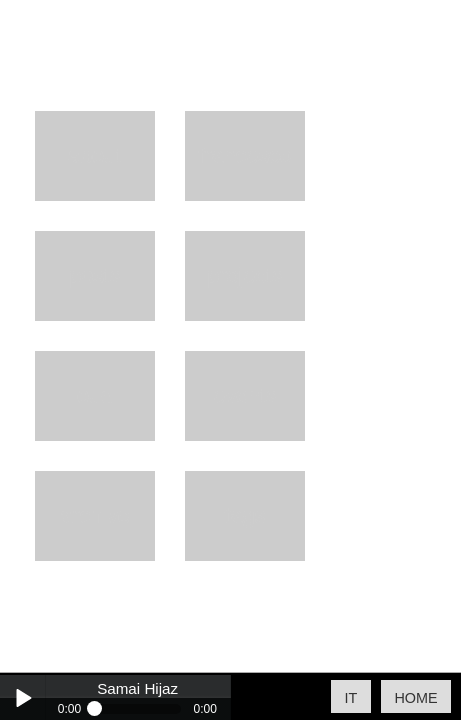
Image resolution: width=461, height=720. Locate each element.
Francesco (245, 155)
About (95, 155)
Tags (245, 515)
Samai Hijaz (137, 689)
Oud (95, 395)
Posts (95, 275)
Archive (95, 515)
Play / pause (22, 697)
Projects (245, 275)
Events (245, 395)
